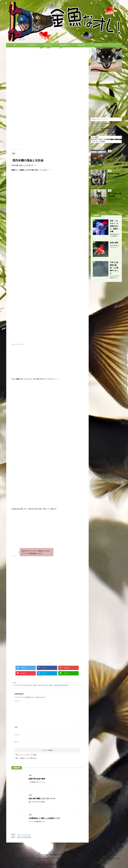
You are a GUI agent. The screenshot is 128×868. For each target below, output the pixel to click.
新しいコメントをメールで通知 (26, 755)
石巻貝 (35, 685)
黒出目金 (66, 685)
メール (17, 735)
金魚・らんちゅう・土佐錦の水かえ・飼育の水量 (114, 226)
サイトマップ (95, 126)
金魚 (15, 45)
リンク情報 (54, 850)
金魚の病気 (81, 45)
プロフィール (63, 850)
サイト (17, 742)
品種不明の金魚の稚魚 (37, 779)
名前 (16, 727)
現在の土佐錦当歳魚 (24, 837)
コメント (17, 701)
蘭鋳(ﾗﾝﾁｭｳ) (48, 45)
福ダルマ (111, 154)
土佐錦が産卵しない (97, 131)
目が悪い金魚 (28, 685)
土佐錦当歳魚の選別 (97, 123)
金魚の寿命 (114, 243)
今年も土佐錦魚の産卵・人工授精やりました (114, 268)
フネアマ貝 (17, 685)
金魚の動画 (98, 45)
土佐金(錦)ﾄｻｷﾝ (31, 45)
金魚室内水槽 (58, 685)
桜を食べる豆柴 (114, 174)
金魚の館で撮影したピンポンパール (42, 799)
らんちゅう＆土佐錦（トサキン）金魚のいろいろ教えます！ (64, 855)
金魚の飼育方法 (65, 45)
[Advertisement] (47, 129)
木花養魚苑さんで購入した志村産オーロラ (44, 818)
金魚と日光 (41, 685)
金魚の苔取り (49, 685)
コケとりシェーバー (24, 835)
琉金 (22, 685)
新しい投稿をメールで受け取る (26, 758)
